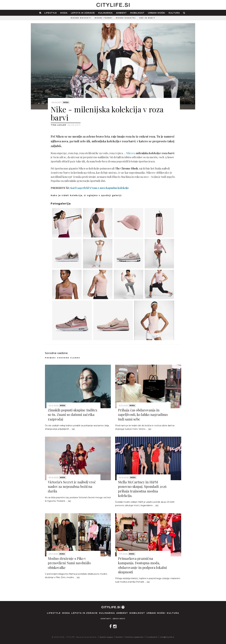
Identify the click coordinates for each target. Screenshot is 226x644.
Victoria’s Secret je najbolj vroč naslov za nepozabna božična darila (72, 486)
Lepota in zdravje (83, 13)
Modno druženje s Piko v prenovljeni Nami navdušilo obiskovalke (69, 563)
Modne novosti (81, 18)
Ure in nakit (147, 18)
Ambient (121, 13)
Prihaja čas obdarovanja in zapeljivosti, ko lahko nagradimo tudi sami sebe (143, 414)
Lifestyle (51, 13)
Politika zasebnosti (135, 637)
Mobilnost (137, 13)
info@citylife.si (167, 637)
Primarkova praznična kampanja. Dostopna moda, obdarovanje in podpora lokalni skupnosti (142, 565)
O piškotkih (152, 637)
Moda (64, 13)
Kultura (174, 13)
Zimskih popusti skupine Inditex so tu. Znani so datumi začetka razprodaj (73, 414)
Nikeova (131, 153)
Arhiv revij (119, 619)
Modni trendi (104, 18)
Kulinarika (105, 13)
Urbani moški (157, 13)
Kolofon (119, 637)
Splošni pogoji (106, 637)
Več (73, 429)
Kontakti (106, 619)
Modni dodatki (126, 18)
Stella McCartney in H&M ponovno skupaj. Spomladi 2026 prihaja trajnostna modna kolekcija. (142, 489)
